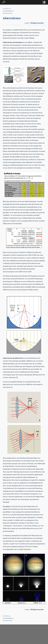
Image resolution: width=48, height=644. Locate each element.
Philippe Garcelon (37, 23)
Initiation (7, 13)
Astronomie (8, 11)
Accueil (6, 9)
